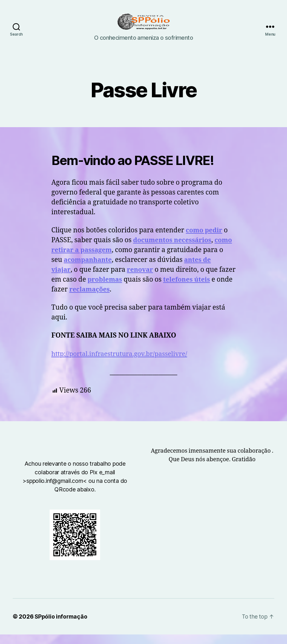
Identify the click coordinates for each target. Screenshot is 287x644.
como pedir (205, 240)
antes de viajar (103, 279)
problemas (167, 289)
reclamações (172, 299)
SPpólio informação (61, 626)
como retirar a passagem (135, 260)
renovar (198, 279)
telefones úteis (84, 299)
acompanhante (147, 269)
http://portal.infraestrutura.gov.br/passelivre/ (123, 363)
